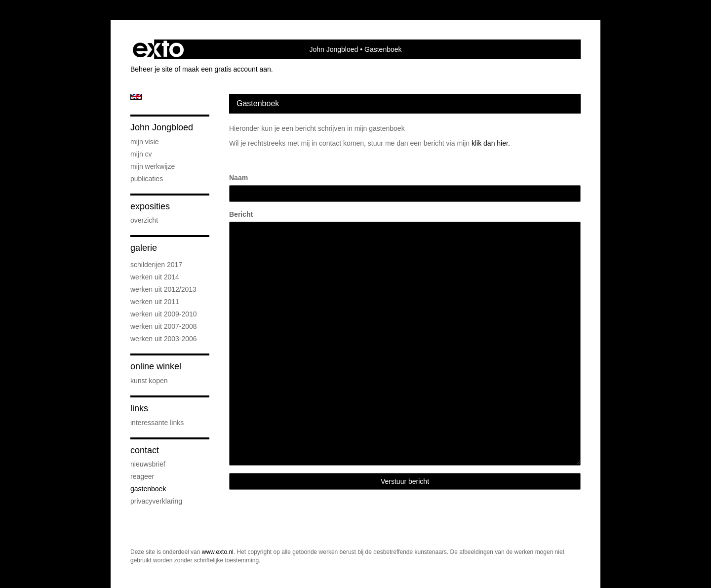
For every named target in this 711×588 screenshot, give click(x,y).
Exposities (150, 206)
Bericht (241, 214)
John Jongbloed (334, 49)
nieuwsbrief (148, 464)
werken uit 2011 (155, 302)
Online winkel (156, 366)
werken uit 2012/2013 (163, 289)
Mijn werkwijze (153, 166)
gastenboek (148, 489)
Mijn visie (145, 142)
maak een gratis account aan (227, 69)
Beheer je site (152, 69)
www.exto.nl (218, 552)
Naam (238, 178)
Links (139, 408)
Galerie (144, 248)
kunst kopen (149, 381)
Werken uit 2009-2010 (164, 314)
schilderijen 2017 (156, 265)
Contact (145, 450)
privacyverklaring (156, 501)
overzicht (144, 220)
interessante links (157, 423)
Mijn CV (141, 154)
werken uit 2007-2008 (164, 326)
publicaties (147, 179)
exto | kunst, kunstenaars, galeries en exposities (158, 49)
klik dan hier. (491, 143)
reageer (142, 476)
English (136, 97)
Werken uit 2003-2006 (164, 339)
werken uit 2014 (155, 277)
